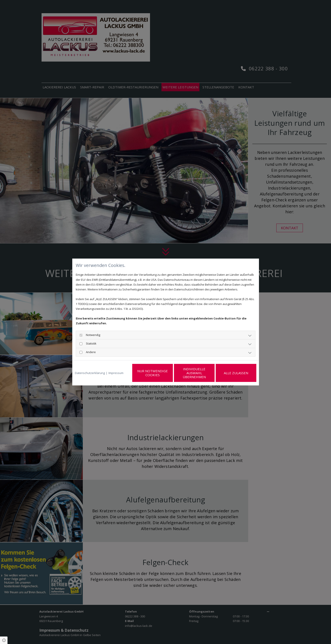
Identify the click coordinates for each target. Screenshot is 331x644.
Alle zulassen (236, 373)
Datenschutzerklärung (90, 373)
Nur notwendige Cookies (153, 373)
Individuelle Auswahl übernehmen (194, 373)
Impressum (116, 373)
